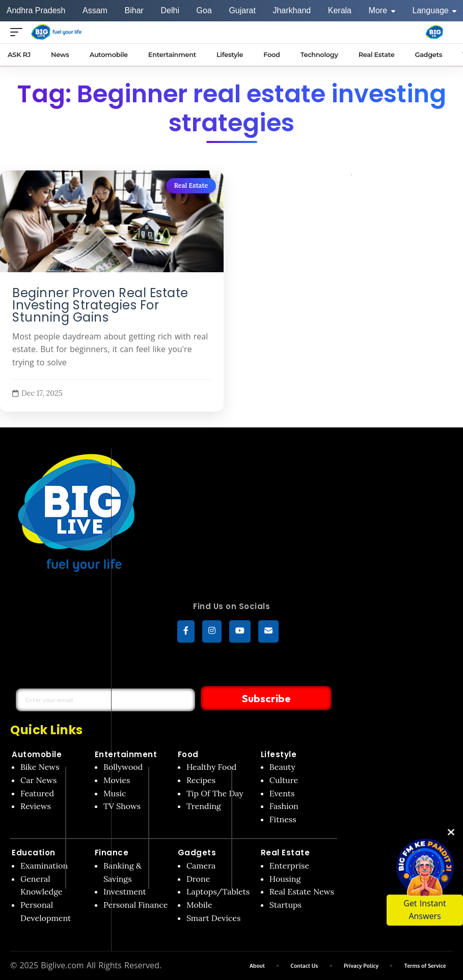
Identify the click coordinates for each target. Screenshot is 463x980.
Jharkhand (292, 10)
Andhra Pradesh (36, 10)
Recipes (201, 781)
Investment (125, 892)
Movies (117, 781)
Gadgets (197, 853)
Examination (44, 866)
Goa (204, 10)
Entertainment (126, 754)
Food (188, 754)
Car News (38, 781)
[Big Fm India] (434, 32)
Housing (285, 879)
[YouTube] (240, 632)
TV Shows (122, 806)
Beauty (282, 767)
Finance (112, 853)
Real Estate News (302, 892)
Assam (95, 10)
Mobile (199, 905)
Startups (285, 905)
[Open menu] (19, 32)
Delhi (170, 10)
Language (435, 10)
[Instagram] (212, 632)
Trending (204, 806)
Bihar (134, 10)
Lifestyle (279, 754)
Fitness (283, 820)
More (382, 10)
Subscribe (243, 699)
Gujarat (242, 10)
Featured (37, 793)
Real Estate (191, 185)
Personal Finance (135, 905)
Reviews (36, 806)
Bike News (40, 767)
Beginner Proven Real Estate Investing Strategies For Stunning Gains (100, 305)
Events (282, 793)
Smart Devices (214, 918)
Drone (198, 879)
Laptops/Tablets (218, 892)
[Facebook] (186, 632)
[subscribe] (268, 632)
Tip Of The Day (215, 793)
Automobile (37, 754)
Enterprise (289, 866)
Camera (201, 866)
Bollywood (123, 767)
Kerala (340, 10)
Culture (284, 781)
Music (115, 793)
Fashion (284, 806)
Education (34, 853)
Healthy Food (212, 767)
